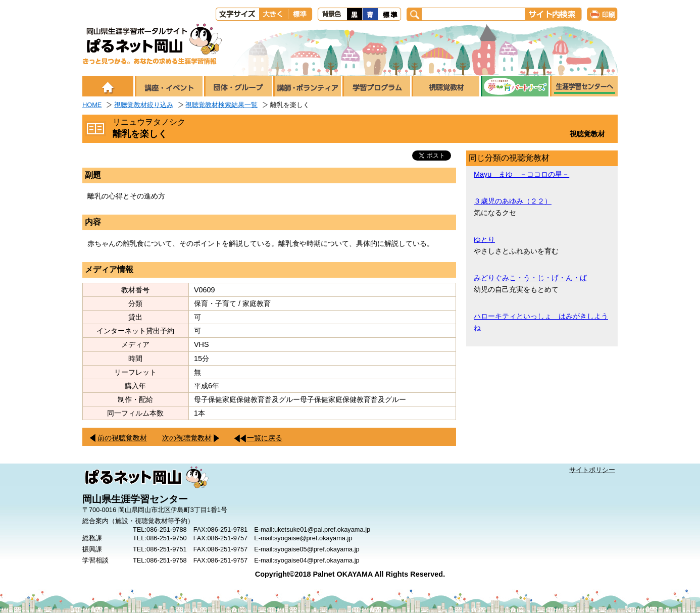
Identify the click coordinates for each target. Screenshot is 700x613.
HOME (92, 105)
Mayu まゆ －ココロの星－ (521, 174)
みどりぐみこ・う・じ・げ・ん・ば (530, 278)
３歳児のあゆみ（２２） (513, 201)
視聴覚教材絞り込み (144, 105)
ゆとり (484, 239)
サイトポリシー (592, 470)
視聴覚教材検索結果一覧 (221, 105)
